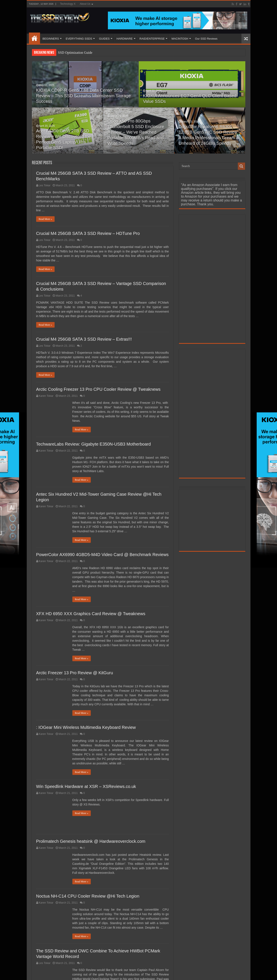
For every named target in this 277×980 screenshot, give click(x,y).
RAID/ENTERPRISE (152, 39)
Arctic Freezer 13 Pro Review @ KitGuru (75, 673)
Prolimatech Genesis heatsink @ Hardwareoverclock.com (91, 841)
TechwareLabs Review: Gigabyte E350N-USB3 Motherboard (94, 444)
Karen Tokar (46, 396)
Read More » (45, 219)
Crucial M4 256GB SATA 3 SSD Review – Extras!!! (84, 339)
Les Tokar (45, 185)
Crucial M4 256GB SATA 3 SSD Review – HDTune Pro (88, 233)
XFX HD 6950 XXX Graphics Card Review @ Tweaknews (91, 614)
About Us (85, 4)
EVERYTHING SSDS (79, 39)
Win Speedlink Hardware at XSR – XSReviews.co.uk (86, 786)
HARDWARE (124, 39)
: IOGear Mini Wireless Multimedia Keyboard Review (86, 727)
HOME (34, 38)
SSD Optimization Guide (75, 53)
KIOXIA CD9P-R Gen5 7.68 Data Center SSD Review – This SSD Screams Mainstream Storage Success (83, 96)
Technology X (68, 4)
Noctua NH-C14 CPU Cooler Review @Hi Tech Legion (88, 896)
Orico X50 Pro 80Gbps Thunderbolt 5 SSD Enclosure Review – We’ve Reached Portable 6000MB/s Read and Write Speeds (136, 132)
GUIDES (104, 39)
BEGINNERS (51, 39)
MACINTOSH (180, 39)
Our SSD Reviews (206, 39)
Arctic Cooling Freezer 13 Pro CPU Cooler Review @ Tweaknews (98, 389)
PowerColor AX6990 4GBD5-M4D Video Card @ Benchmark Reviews (102, 555)
